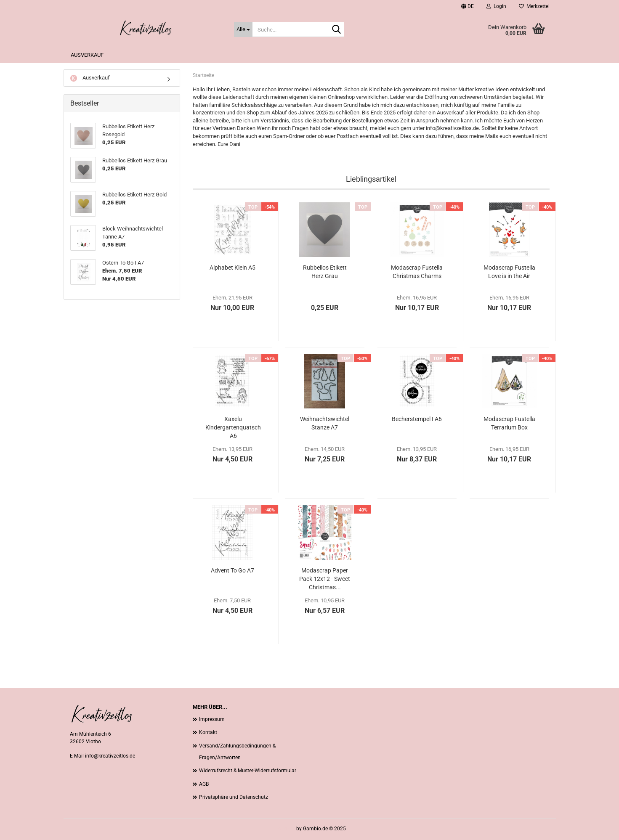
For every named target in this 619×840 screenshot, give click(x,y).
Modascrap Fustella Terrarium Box (509, 423)
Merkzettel (534, 6)
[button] (468, 6)
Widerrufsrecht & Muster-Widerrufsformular (248, 771)
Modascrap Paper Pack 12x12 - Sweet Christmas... (325, 579)
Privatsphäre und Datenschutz (234, 797)
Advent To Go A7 (232, 570)
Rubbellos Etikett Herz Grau (325, 272)
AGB (204, 784)
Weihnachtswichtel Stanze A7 (325, 423)
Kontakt (208, 732)
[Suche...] (243, 29)
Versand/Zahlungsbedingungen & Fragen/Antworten (237, 752)
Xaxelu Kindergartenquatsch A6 (233, 427)
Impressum (212, 719)
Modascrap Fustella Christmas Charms (417, 272)
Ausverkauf (87, 55)
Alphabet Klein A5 (232, 268)
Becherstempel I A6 (417, 419)
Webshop (284, 829)
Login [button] (496, 6)
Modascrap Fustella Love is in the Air (509, 272)
